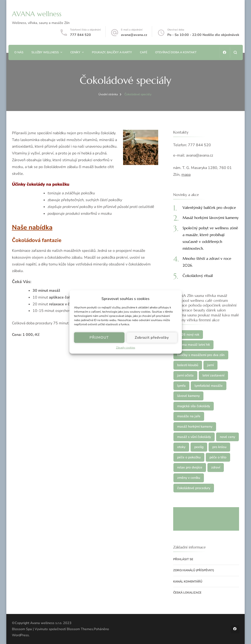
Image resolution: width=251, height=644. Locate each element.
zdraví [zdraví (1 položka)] (216, 467)
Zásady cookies (126, 348)
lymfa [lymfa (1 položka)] (181, 386)
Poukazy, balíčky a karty (112, 52)
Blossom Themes (80, 629)
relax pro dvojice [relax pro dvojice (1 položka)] (190, 467)
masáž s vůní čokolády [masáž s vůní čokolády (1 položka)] (194, 437)
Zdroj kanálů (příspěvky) (194, 570)
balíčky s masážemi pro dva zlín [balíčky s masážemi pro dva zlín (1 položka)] (201, 355)
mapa (186, 175)
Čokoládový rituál (198, 276)
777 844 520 (81, 35)
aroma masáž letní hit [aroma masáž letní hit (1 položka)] (193, 345)
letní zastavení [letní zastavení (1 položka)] (213, 375)
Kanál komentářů (188, 581)
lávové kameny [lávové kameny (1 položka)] (188, 396)
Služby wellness (45, 52)
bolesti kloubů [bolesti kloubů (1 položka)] (188, 365)
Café (144, 52)
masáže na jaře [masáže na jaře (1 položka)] (189, 416)
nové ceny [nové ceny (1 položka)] (227, 437)
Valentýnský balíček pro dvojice (209, 207)
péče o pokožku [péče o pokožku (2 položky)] (189, 457)
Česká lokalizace (187, 592)
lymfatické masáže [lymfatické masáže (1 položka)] (209, 386)
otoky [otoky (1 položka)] (181, 447)
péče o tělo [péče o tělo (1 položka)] (218, 457)
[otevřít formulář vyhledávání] (235, 52)
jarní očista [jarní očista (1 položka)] (185, 375)
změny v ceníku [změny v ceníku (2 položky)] (189, 478)
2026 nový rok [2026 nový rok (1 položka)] (188, 335)
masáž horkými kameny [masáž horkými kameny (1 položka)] (195, 427)
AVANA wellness (37, 14)
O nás (19, 52)
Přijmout (99, 337)
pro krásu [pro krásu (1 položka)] (219, 447)
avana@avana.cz (134, 35)
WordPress (20, 635)
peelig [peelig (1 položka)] (199, 447)
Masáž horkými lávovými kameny (211, 218)
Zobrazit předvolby (152, 337)
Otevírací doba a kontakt (176, 52)
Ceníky (75, 52)
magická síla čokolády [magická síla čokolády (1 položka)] (194, 406)
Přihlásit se (183, 559)
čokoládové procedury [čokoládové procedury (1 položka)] (194, 488)
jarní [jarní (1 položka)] (210, 365)
